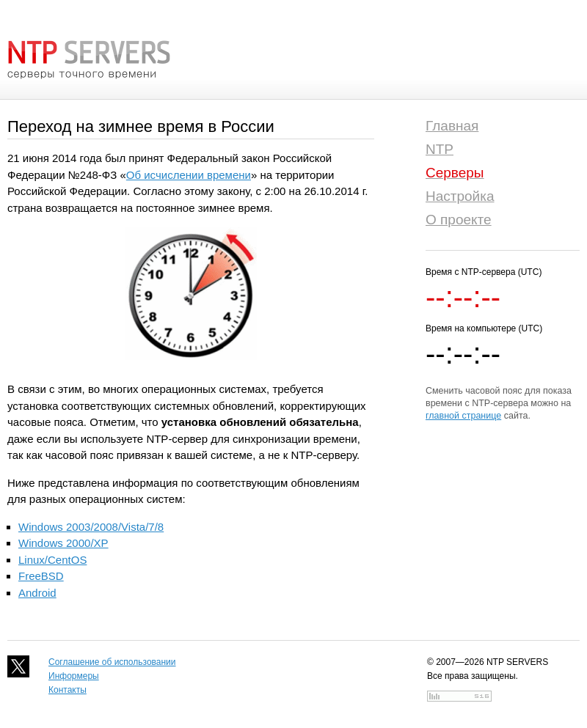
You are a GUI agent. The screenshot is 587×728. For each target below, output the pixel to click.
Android (37, 593)
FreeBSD (41, 576)
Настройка (460, 196)
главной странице (463, 416)
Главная (452, 126)
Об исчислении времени (189, 175)
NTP (440, 149)
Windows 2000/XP (63, 543)
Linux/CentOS (52, 560)
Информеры (74, 676)
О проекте (459, 220)
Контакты (68, 690)
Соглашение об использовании (112, 662)
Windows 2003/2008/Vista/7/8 (91, 527)
